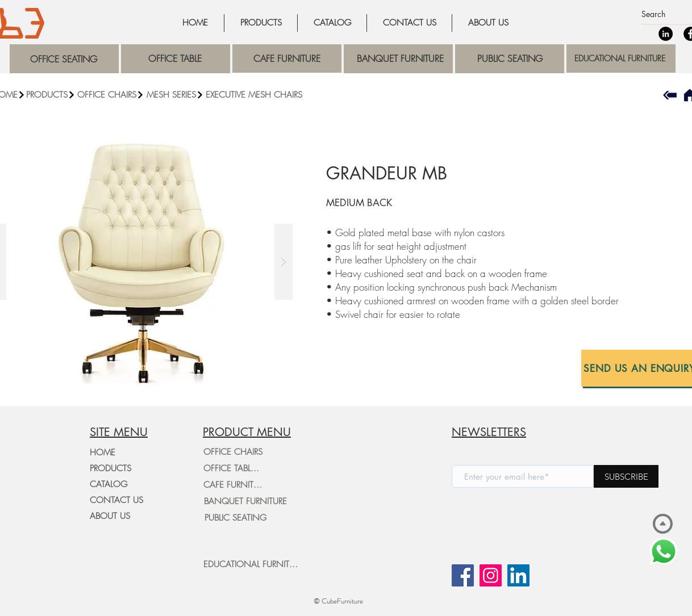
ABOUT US (110, 516)
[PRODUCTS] (51, 95)
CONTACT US (116, 500)
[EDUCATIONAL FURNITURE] (253, 564)
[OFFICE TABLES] (231, 468)
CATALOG (109, 484)
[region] (64, 59)
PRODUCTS (111, 468)
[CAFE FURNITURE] (235, 485)
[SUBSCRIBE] (626, 476)
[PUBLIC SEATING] (235, 518)
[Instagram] (491, 575)
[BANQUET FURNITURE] (245, 501)
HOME (103, 452)
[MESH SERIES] (175, 95)
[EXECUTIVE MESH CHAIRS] (254, 95)
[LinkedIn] (666, 34)
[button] (111, 95)
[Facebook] (463, 575)
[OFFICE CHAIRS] (233, 452)
